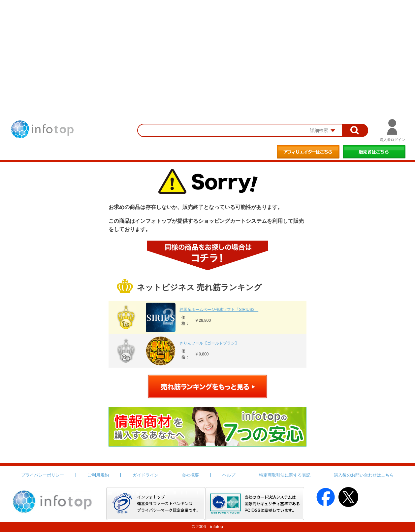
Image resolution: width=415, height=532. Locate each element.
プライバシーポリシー (43, 475)
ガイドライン (145, 475)
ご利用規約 (98, 475)
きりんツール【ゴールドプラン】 (209, 343)
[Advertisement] (207, 50)
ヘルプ (229, 475)
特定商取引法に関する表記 (285, 475)
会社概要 (190, 475)
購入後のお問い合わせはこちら (364, 475)
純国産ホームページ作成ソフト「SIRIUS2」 (219, 310)
